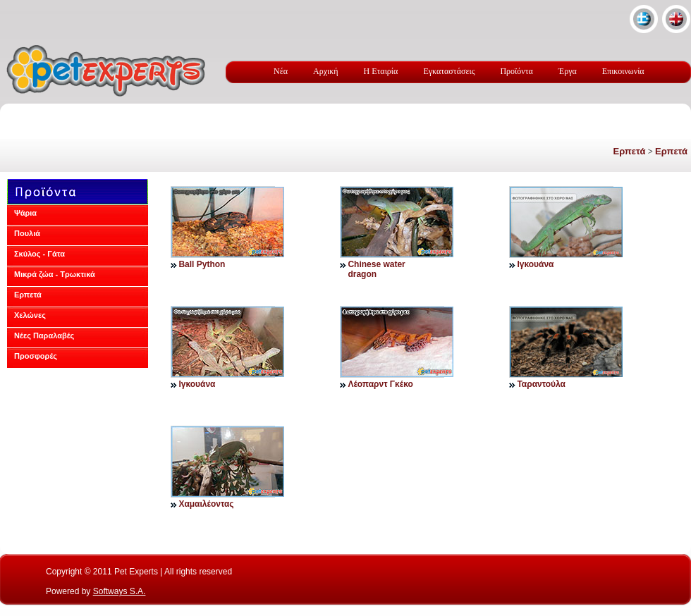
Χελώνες (30, 315)
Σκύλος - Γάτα (39, 254)
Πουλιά (27, 233)
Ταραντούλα (541, 384)
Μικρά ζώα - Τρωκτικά (55, 274)
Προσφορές (36, 356)
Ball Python (202, 264)
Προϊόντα (516, 71)
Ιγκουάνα (535, 264)
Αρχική (326, 71)
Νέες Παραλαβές (44, 335)
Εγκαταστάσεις (449, 71)
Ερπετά (630, 151)
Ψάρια (25, 213)
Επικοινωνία (623, 71)
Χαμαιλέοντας (206, 504)
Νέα (281, 71)
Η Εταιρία (381, 71)
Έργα (568, 71)
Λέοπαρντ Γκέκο (380, 384)
